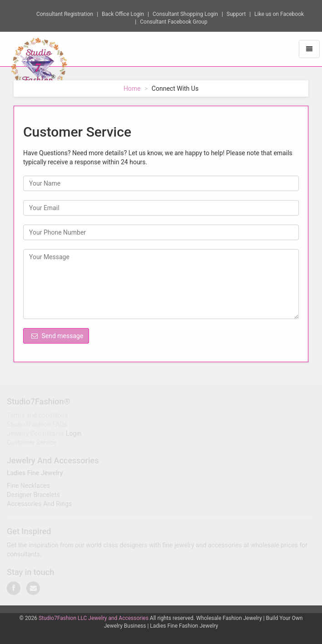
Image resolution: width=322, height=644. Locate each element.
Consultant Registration (65, 14)
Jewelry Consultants (35, 434)
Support (236, 14)
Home (132, 88)
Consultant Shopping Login (185, 14)
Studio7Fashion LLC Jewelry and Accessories (94, 618)
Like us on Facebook (279, 14)
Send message (57, 336)
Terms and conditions (37, 416)
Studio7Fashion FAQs (37, 425)
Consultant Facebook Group (173, 21)
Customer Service (32, 443)
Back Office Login (123, 14)
